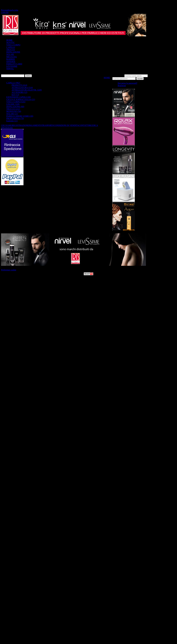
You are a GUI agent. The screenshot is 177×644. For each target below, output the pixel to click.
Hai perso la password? (127, 83)
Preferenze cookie (9, 270)
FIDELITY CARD (14, 64)
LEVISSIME (12, 66)
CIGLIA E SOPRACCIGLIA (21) (21, 99)
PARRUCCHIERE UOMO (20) (20, 116)
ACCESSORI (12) (19, 92)
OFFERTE (11, 62)
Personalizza (6, 10)
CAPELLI (11, 47)
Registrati (122, 86)
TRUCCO (11, 50)
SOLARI (10, 54)
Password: (153, 76)
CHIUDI (5, 12)
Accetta (15, 10)
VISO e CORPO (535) (16, 102)
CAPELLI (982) (13, 83)
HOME (9, 40)
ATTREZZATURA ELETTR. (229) (27, 90)
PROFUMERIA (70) (15, 118)
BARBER (11, 59)
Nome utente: (118, 76)
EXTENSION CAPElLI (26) (19, 97)
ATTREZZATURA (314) (22, 88)
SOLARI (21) (12, 114)
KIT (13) (15, 95)
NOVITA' (10, 42)
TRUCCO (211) (13, 109)
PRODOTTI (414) (19, 85)
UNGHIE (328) (13, 104)
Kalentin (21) (12, 121)
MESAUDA (12, 57)
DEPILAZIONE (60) (15, 107)
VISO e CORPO (13, 45)
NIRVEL (10, 69)
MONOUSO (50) (14, 111)
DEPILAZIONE (13, 52)
